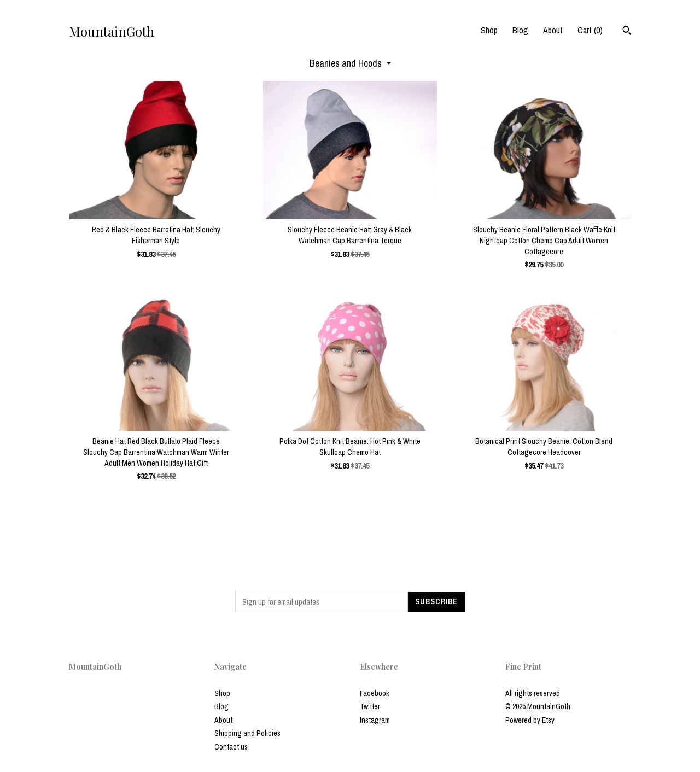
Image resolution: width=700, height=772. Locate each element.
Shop (489, 30)
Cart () (590, 30)
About (553, 30)
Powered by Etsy (530, 720)
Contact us (231, 747)
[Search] (627, 32)
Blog (520, 30)
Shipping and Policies (247, 733)
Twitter (370, 706)
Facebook (375, 693)
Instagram (375, 720)
